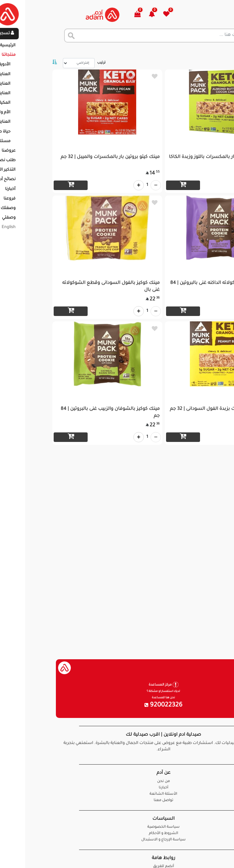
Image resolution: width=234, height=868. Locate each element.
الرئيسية (221, 51)
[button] (109, 15)
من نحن (117, 782)
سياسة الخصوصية (117, 827)
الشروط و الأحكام (117, 834)
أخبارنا (117, 788)
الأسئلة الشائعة (117, 794)
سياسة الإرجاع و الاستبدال (117, 840)
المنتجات (197, 51)
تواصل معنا (209, 855)
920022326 (117, 706)
